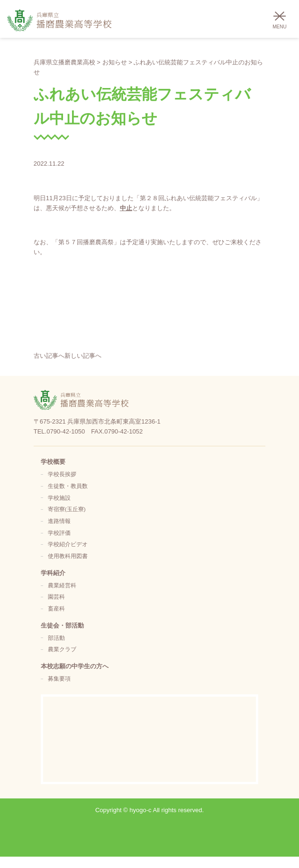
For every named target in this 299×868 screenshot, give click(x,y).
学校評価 (59, 533)
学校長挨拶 (62, 474)
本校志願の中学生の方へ (75, 666)
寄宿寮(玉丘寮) (67, 509)
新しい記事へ (83, 356)
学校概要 (53, 462)
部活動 (56, 638)
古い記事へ (49, 356)
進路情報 (59, 521)
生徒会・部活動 (62, 625)
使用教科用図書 (68, 556)
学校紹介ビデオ (68, 544)
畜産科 (56, 608)
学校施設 (59, 498)
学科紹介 (53, 573)
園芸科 (56, 597)
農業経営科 (62, 585)
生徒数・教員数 (68, 486)
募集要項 (59, 678)
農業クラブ (62, 649)
